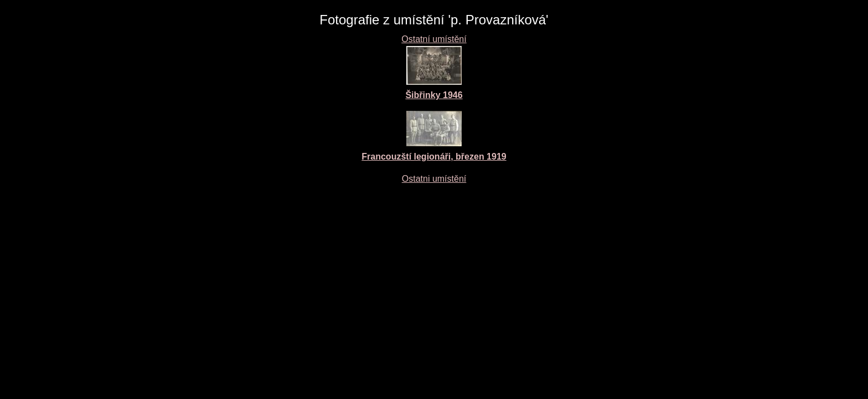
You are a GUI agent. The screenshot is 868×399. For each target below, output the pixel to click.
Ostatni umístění (434, 179)
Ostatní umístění (434, 39)
